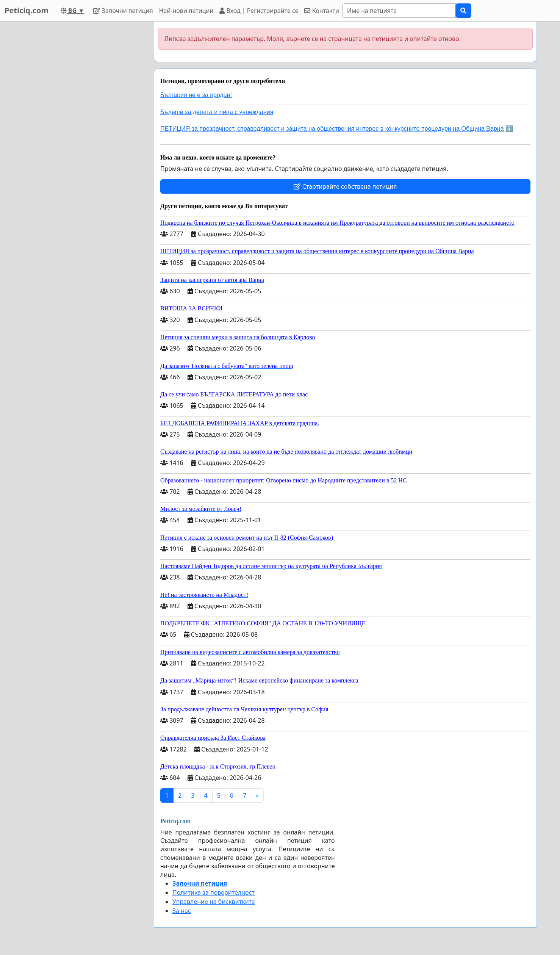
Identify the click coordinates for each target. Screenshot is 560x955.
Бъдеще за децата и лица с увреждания (217, 112)
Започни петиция (123, 11)
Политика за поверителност (214, 892)
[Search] (399, 11)
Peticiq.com (27, 10)
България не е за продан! (196, 95)
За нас (182, 911)
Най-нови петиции (186, 11)
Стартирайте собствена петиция (345, 186)
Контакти (321, 11)
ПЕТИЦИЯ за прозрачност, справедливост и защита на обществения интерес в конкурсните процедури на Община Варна (332, 129)
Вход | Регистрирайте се (259, 11)
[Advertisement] (80, 135)
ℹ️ (509, 129)
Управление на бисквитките (214, 902)
